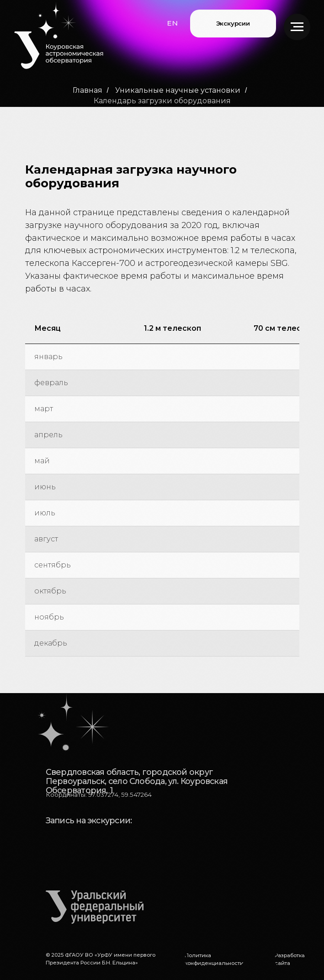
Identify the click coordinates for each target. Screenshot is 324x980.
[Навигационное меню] (297, 27)
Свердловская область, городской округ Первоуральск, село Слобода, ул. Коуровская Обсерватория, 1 (137, 781)
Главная (88, 90)
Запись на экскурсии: (89, 820)
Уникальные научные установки (178, 90)
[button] (173, 23)
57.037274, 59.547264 (120, 795)
